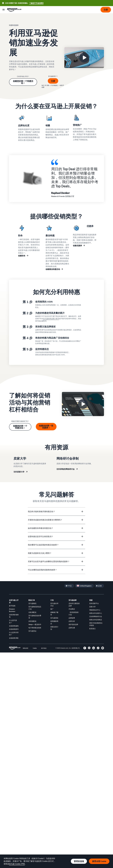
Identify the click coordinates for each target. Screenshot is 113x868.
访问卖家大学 (19, 472)
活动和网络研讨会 (96, 616)
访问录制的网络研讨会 (66, 469)
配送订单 (32, 600)
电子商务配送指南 (35, 628)
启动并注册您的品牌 (74, 605)
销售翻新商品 (54, 622)
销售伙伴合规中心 (96, 613)
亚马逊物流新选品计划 (35, 608)
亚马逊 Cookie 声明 (17, 864)
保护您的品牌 (73, 624)
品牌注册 (72, 628)
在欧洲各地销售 (14, 616)
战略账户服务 (54, 613)
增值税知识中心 (95, 610)
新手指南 (12, 606)
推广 (52, 609)
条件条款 (44, 648)
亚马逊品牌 (73, 600)
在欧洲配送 (32, 612)
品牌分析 (72, 621)
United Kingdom (86, 586)
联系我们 (92, 629)
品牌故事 (72, 618)
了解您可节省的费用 (36, 3)
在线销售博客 (14, 638)
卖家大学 (92, 607)
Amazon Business (12, 610)
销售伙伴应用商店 (96, 620)
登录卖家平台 (94, 603)
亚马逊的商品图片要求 (51, 319)
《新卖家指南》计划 (74, 613)
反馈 (100, 586)
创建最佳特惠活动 (53, 269)
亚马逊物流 (32, 603)
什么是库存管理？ (14, 634)
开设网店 (72, 609)
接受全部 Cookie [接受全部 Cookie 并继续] (99, 861)
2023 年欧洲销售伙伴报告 (96, 624)
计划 (52, 600)
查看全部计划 (54, 628)
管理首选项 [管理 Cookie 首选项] (79, 861)
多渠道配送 (32, 621)
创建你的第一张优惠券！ (46, 427)
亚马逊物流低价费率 (35, 617)
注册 (53, 81)
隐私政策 (26, 648)
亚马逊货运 (32, 631)
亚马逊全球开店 (54, 605)
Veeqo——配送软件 (35, 624)
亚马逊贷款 (54, 618)
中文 (70, 586)
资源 (91, 600)
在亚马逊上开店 (14, 601)
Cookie (35, 648)
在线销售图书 (14, 629)
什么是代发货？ (13, 621)
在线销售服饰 (14, 626)
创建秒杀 (22, 256)
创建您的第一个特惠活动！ (23, 82)
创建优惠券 (77, 246)
